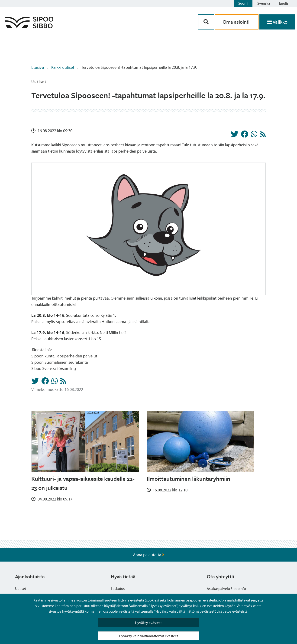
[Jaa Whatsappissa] (254, 135)
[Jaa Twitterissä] (235, 135)
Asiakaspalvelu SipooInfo (226, 588)
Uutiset (21, 588)
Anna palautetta (149, 555)
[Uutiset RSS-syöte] (263, 136)
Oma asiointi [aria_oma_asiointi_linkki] (237, 22)
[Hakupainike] (206, 22)
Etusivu (38, 67)
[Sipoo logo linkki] (29, 27)
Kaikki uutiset (63, 67)
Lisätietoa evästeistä (232, 611)
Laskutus (118, 588)
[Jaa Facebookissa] (245, 135)
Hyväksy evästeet (148, 623)
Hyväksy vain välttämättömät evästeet (148, 636)
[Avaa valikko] (277, 22)
